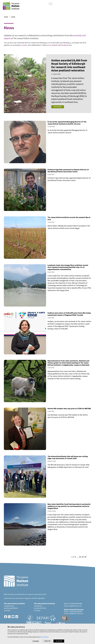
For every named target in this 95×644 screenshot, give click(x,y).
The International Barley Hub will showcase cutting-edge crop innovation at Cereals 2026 (68, 458)
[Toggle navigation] (51, 4)
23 (83, 557)
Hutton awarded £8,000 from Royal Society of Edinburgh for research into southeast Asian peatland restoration (69, 66)
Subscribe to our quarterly (13, 598)
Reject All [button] (47, 641)
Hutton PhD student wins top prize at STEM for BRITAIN (69, 409)
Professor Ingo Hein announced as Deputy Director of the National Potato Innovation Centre (68, 171)
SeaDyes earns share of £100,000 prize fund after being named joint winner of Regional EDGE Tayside (69, 314)
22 (80, 557)
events (24, 45)
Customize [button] (36, 641)
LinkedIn (55, 45)
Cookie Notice (45, 637)
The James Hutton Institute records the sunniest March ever (69, 218)
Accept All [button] (59, 641)
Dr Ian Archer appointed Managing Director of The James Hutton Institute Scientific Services (67, 123)
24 (85, 557)
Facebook (65, 45)
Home (6, 17)
